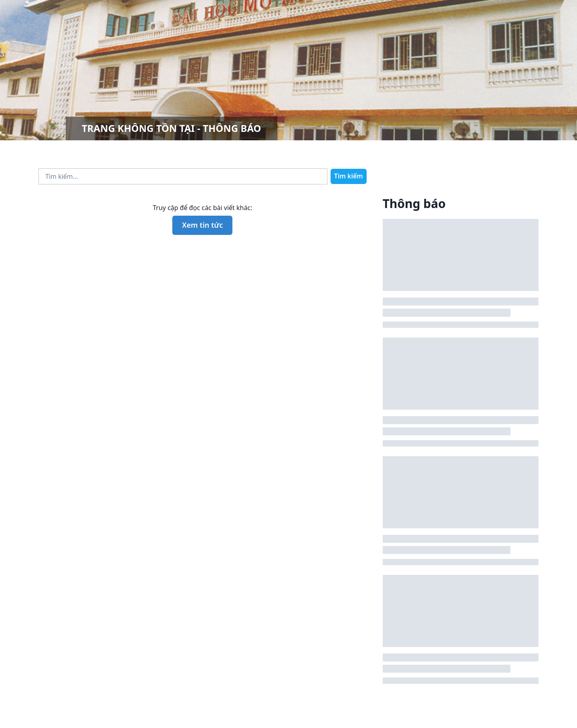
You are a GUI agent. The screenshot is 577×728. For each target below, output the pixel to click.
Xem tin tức (202, 225)
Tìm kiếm (349, 176)
